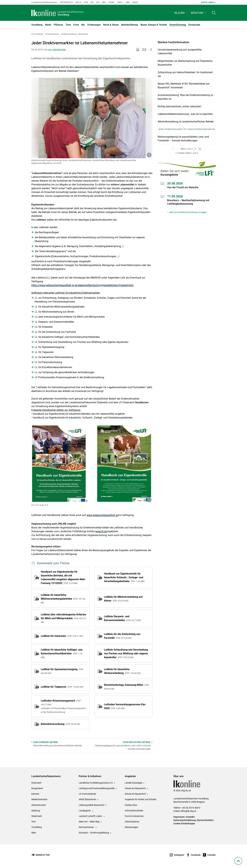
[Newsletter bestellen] (40, 855)
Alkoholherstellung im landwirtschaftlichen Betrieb (186, 122)
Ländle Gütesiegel (133, 783)
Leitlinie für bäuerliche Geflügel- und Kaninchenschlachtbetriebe (62, 653)
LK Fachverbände (87, 794)
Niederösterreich (39, 799)
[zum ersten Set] (174, 149)
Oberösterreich (39, 805)
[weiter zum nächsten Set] (195, 149)
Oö (98, 2)
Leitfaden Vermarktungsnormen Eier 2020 (125, 706)
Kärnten (35, 794)
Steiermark (37, 816)
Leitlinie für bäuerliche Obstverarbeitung (122, 671)
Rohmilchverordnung (60, 724)
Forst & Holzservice (134, 816)
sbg (104, 2)
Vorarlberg (37, 827)
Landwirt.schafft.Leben (91, 816)
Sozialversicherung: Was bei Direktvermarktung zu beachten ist (185, 97)
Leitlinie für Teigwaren (62, 687)
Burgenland (37, 788)
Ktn (86, 2)
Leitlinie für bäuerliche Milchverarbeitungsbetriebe (63, 599)
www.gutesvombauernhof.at (102, 515)
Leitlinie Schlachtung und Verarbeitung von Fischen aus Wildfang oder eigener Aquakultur (126, 653)
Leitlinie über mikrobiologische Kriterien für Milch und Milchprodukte (63, 618)
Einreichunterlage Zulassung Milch (127, 687)
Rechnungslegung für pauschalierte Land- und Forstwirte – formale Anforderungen (183, 139)
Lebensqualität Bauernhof (92, 805)
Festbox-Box (131, 805)
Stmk (111, 2)
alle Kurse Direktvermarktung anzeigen (188, 212)
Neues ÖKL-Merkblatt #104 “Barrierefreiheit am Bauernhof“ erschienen (184, 86)
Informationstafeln (134, 811)
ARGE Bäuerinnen (87, 799)
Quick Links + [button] (208, 2)
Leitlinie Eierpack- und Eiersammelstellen (122, 618)
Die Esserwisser (87, 827)
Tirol (120, 2)
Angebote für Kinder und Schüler (141, 799)
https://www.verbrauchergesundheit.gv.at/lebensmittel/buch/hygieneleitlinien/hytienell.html (82, 285)
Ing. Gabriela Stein (57, 50)
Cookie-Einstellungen (184, 824)
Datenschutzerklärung (185, 820)
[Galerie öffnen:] (92, 118)
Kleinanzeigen (132, 827)
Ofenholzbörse (132, 822)
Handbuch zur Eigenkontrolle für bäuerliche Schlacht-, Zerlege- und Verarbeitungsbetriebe (124, 577)
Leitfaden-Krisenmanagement (63, 707)
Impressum (179, 817)
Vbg (128, 2)
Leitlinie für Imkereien (62, 636)
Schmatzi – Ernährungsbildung (94, 833)
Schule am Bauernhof (135, 794)
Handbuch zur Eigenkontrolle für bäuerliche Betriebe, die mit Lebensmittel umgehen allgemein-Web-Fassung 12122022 (63, 577)
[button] (181, 14)
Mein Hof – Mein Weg (89, 822)
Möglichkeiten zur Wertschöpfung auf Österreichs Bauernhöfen (185, 63)
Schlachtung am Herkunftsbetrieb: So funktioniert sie (185, 74)
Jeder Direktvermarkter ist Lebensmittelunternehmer (186, 129)
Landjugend (85, 811)
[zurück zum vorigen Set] (178, 149)
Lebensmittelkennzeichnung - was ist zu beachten (185, 114)
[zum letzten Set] (200, 149)
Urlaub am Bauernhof (135, 788)
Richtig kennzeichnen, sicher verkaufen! (180, 106)
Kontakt (190, 817)
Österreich (66, 2)
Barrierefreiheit (205, 820)
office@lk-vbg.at (188, 811)
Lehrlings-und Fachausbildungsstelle (97, 788)
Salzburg (36, 811)
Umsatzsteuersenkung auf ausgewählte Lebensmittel (180, 52)
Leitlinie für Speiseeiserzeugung (62, 671)
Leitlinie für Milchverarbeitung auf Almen (123, 599)
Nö (92, 2)
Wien (135, 2)
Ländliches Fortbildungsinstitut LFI (96, 783)
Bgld (78, 2)
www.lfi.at (101, 531)
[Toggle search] (214, 14)
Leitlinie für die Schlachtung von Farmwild (122, 636)
